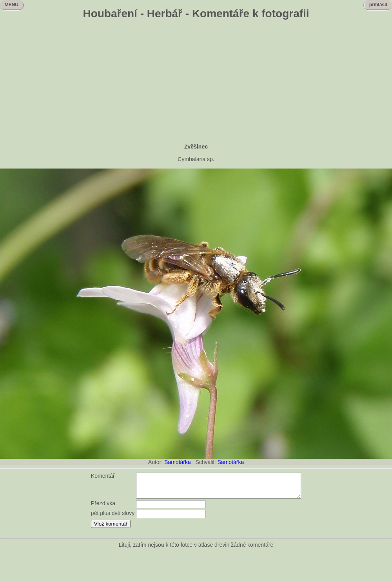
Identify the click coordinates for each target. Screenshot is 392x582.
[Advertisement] (196, 82)
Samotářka (178, 462)
